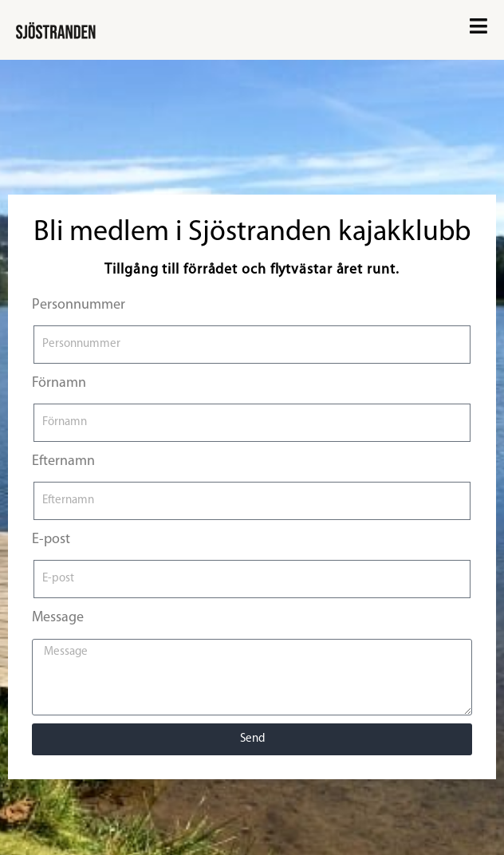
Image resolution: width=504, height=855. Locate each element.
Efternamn (63, 461)
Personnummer (79, 305)
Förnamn (59, 383)
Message (58, 618)
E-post (51, 540)
